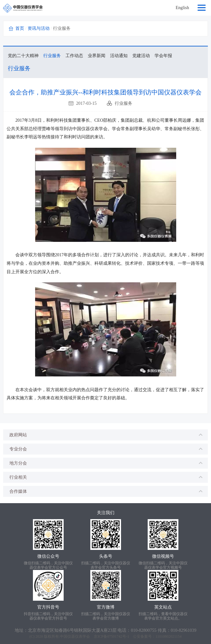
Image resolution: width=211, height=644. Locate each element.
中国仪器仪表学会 (75, 636)
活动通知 (119, 56)
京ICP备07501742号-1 (111, 636)
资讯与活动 (39, 28)
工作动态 (74, 56)
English (182, 8)
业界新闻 (97, 56)
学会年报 (163, 56)
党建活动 (141, 56)
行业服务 (52, 56)
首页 (20, 28)
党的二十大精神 (23, 56)
